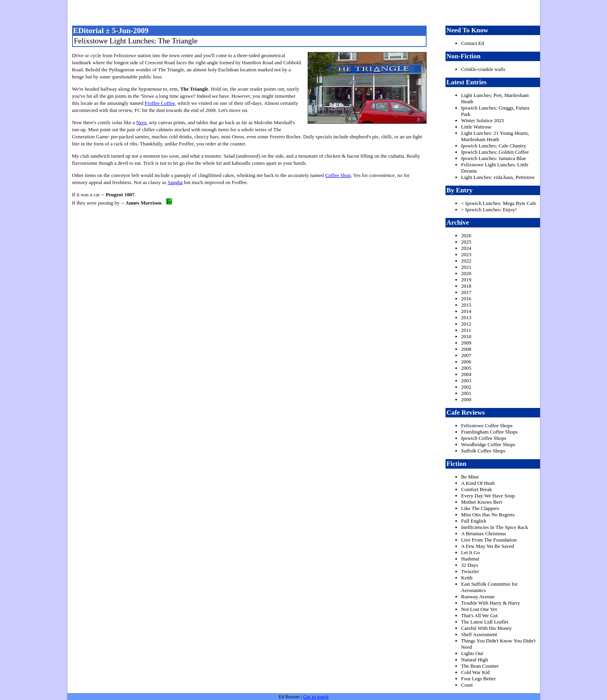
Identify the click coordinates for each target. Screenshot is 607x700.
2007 (466, 355)
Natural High (475, 660)
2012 (466, 324)
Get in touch (316, 697)
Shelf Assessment (479, 634)
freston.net (306, 12)
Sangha (175, 182)
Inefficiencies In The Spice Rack (495, 527)
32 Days (470, 565)
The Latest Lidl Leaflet (485, 622)
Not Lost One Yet (479, 609)
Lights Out (472, 653)
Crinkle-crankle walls (483, 69)
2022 (466, 261)
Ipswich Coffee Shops (484, 438)
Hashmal (470, 559)
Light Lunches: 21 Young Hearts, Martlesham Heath (495, 136)
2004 (466, 374)
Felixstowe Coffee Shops (487, 425)
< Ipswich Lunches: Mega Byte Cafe (499, 203)
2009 (466, 343)
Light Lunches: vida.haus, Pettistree (498, 177)
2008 (466, 349)
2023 (466, 254)
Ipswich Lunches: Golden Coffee (495, 152)
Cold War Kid (475, 672)
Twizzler (470, 571)
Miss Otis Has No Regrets (488, 515)
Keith (467, 578)
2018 (466, 286)
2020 (466, 273)
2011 (466, 330)
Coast (467, 685)
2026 (466, 236)
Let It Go (471, 552)
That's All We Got (480, 615)
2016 (466, 299)
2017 (466, 292)
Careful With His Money (487, 628)
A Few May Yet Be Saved (488, 546)
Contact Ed (473, 43)
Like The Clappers (480, 508)
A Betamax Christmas (484, 533)
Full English (474, 521)
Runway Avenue (478, 597)
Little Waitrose (476, 127)
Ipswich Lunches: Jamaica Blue (494, 158)
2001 (466, 393)
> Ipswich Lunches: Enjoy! (489, 209)
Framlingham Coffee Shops (489, 432)
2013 (466, 317)
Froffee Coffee (160, 103)
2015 (466, 305)
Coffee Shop (338, 175)
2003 (466, 381)
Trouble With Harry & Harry (491, 603)
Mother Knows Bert (482, 502)
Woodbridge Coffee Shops (488, 444)
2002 (466, 387)
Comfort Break (477, 489)
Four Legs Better (479, 679)
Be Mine (470, 477)
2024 (466, 248)
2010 (466, 336)
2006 (466, 362)
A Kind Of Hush (478, 483)
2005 (466, 368)
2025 (466, 242)
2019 (466, 280)
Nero (141, 122)
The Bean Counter (480, 666)
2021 (466, 267)
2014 (466, 311)
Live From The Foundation (489, 540)
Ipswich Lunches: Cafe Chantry (494, 146)
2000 (466, 399)
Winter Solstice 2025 (483, 120)
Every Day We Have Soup (488, 496)
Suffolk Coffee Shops (483, 451)
